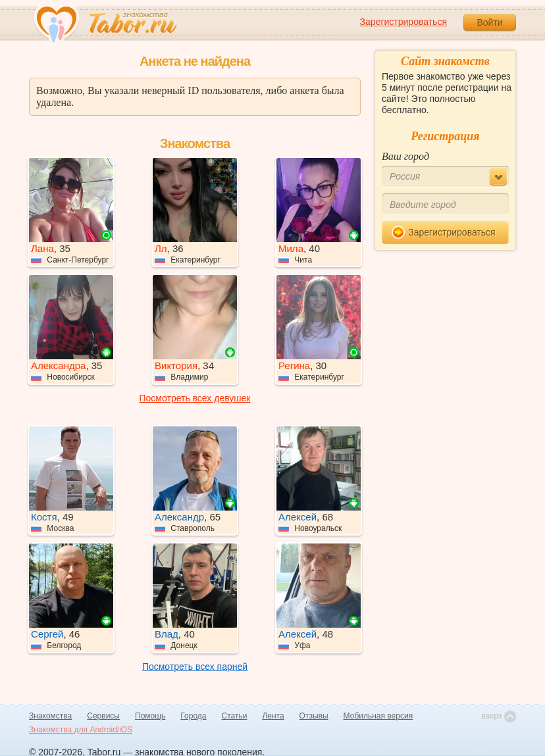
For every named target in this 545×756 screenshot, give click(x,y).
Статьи (235, 716)
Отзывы (314, 716)
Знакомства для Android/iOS (81, 730)
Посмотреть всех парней (195, 667)
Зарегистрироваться (403, 22)
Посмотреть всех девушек (195, 398)
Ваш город (405, 156)
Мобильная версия (378, 716)
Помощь (150, 716)
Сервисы (103, 716)
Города (193, 716)
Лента (273, 716)
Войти (489, 22)
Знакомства (50, 716)
